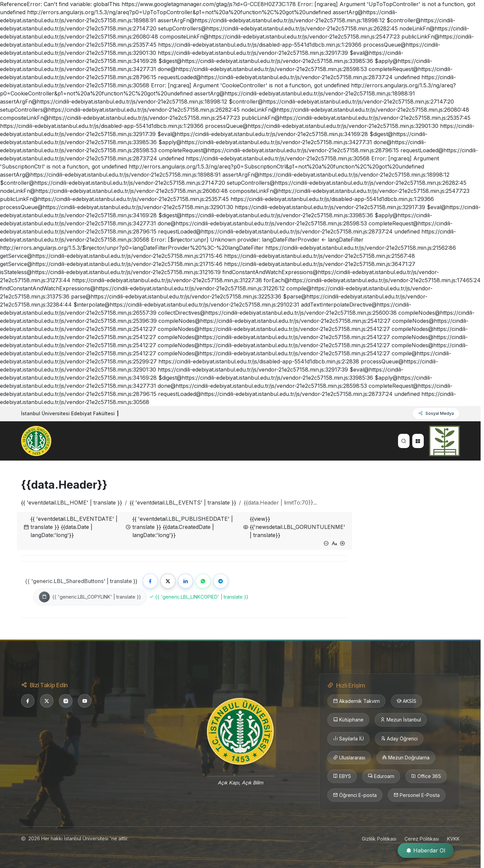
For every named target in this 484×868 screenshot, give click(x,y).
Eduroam (381, 776)
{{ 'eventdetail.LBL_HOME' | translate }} (72, 503)
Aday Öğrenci (399, 739)
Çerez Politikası (422, 839)
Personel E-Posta (417, 795)
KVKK (453, 839)
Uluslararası (349, 758)
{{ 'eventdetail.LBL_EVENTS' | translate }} (183, 503)
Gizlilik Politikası (379, 839)
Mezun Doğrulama (406, 758)
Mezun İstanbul (401, 720)
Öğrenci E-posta (355, 795)
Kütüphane (348, 720)
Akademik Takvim (356, 701)
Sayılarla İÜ (348, 739)
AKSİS (406, 701)
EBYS (342, 776)
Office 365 (426, 776)
